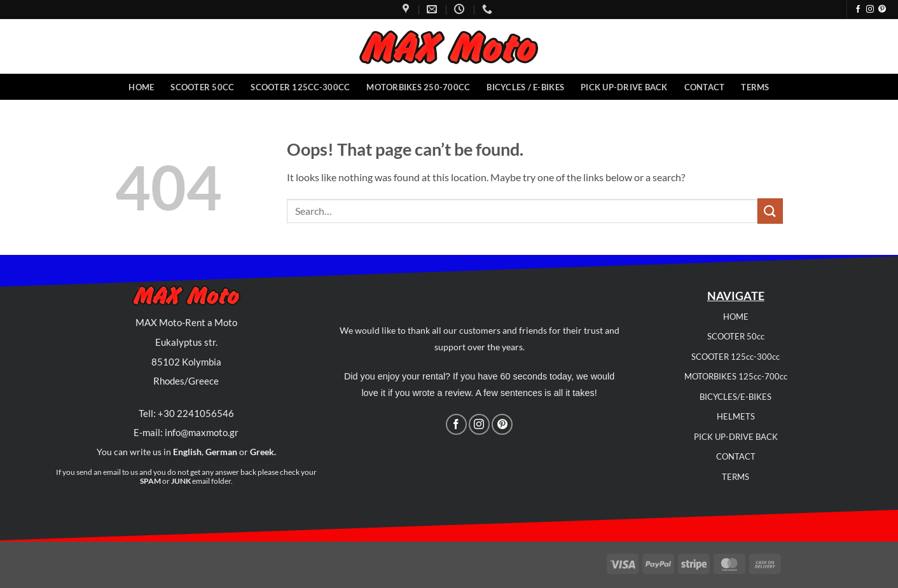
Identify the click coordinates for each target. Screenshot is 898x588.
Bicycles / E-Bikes (525, 87)
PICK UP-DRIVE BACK (736, 437)
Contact (705, 87)
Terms (755, 87)
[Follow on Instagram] (870, 10)
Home (141, 87)
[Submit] (770, 211)
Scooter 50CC (202, 87)
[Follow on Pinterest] (882, 10)
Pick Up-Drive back (624, 87)
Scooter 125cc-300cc (300, 87)
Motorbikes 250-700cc (418, 87)
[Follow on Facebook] (858, 10)
